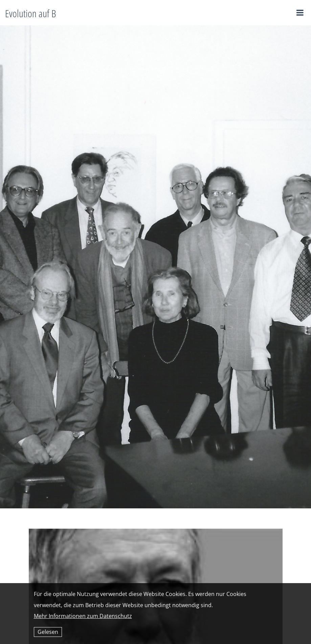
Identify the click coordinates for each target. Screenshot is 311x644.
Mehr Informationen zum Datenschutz (83, 616)
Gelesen (48, 632)
